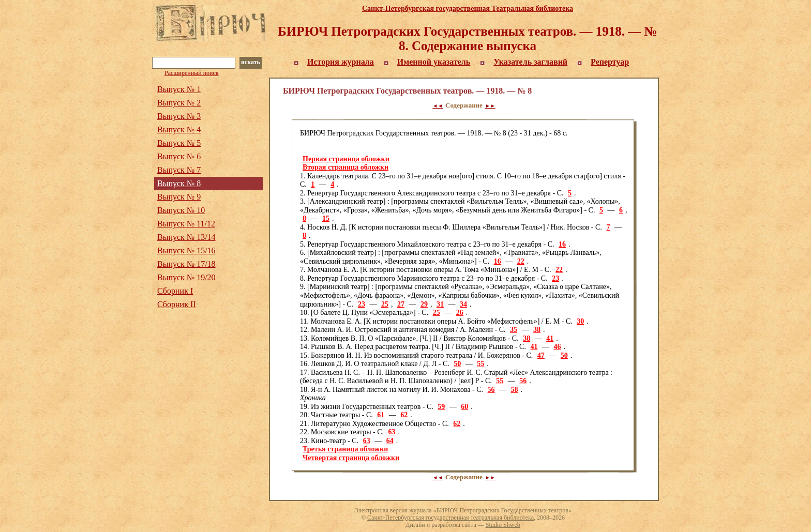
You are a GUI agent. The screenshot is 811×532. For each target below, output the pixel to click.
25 (385, 304)
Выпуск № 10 (181, 210)
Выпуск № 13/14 (186, 237)
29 (424, 304)
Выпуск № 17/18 (186, 264)
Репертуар (610, 62)
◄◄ (438, 106)
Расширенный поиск (192, 73)
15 (326, 218)
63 (392, 432)
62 (404, 415)
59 (441, 407)
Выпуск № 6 (179, 156)
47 (541, 355)
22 (521, 261)
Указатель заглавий (530, 62)
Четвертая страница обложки (351, 458)
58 (515, 390)
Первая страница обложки (346, 159)
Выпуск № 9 (179, 197)
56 (523, 381)
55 (480, 364)
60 (464, 407)
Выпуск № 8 (179, 183)
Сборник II (177, 304)
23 (555, 278)
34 (463, 304)
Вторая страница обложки (346, 167)
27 (401, 304)
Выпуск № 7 (179, 170)
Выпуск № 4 (179, 130)
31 (440, 304)
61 (381, 415)
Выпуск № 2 (179, 103)
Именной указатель (434, 62)
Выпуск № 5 (179, 143)
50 (564, 355)
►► (490, 106)
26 (460, 313)
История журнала (341, 62)
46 (557, 347)
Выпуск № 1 (179, 89)
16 (562, 244)
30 (580, 321)
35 (514, 330)
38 (537, 330)
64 (390, 441)
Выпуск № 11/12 (186, 224)
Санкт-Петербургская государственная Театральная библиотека (468, 9)
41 (550, 338)
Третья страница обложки (345, 449)
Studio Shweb (503, 525)
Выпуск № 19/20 (186, 277)
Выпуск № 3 (179, 116)
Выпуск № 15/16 (186, 250)
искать (251, 62)
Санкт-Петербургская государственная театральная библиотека (450, 518)
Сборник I (175, 291)
